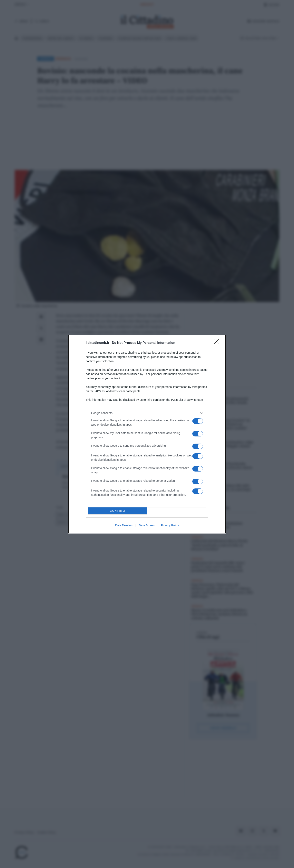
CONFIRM (117, 511)
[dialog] (147, 434)
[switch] (198, 421)
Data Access (147, 525)
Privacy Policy (170, 525)
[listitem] (147, 413)
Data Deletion (124, 525)
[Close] (218, 343)
